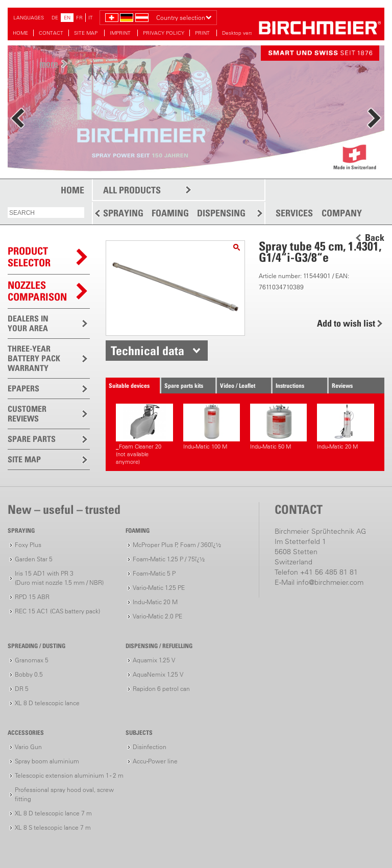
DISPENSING (221, 213)
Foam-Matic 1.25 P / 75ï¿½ (169, 559)
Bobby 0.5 (29, 674)
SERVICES (294, 213)
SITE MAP (87, 33)
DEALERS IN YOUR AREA (28, 323)
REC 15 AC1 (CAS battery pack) (57, 611)
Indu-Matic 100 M (212, 427)
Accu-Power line (155, 761)
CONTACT (51, 33)
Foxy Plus (28, 545)
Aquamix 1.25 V (154, 660)
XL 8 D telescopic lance (47, 703)
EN (67, 18)
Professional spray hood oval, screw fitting (64, 794)
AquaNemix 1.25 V (158, 674)
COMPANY (342, 213)
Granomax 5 (32, 660)
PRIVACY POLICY (164, 33)
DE (55, 18)
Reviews (342, 386)
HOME (20, 33)
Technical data (148, 351)
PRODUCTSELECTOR (29, 257)
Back (375, 238)
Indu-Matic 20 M (345, 427)
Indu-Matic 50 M (278, 427)
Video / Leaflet (238, 386)
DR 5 (22, 689)
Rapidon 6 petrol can (161, 689)
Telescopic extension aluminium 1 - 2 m (69, 775)
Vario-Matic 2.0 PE (157, 616)
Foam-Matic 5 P (154, 573)
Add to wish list (346, 323)
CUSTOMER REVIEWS (27, 414)
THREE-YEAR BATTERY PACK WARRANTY (34, 358)
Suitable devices (129, 386)
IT (91, 18)
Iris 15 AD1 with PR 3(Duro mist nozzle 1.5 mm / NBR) (59, 578)
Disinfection (150, 747)
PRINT (203, 33)
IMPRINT (121, 33)
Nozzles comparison (37, 291)
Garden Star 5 (34, 559)
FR (79, 18)
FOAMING (170, 213)
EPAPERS (23, 388)
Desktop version (241, 33)
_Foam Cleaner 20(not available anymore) (144, 435)
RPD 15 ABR (32, 597)
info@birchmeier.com (330, 582)
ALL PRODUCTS (132, 190)
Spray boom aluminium (47, 761)
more (49, 64)
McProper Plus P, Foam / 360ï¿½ (177, 545)
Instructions (290, 386)
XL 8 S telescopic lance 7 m (53, 827)
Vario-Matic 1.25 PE (159, 588)
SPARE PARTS (32, 439)
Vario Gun (28, 747)
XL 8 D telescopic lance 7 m (53, 813)
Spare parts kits (184, 386)
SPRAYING (123, 213)
